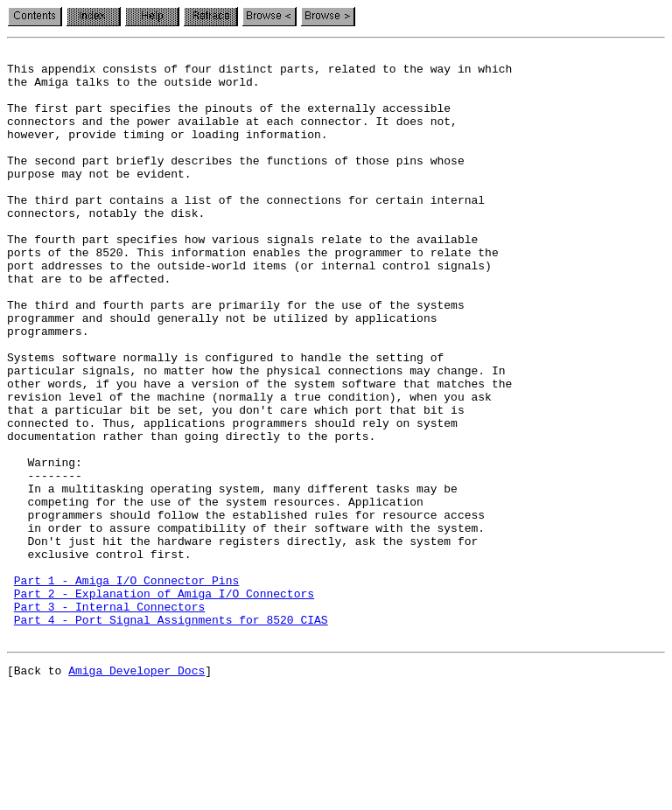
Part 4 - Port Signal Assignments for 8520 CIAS (171, 735)
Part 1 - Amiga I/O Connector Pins (126, 688)
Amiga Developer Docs (136, 791)
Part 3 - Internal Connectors (109, 719)
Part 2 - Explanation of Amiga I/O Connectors (164, 703)
